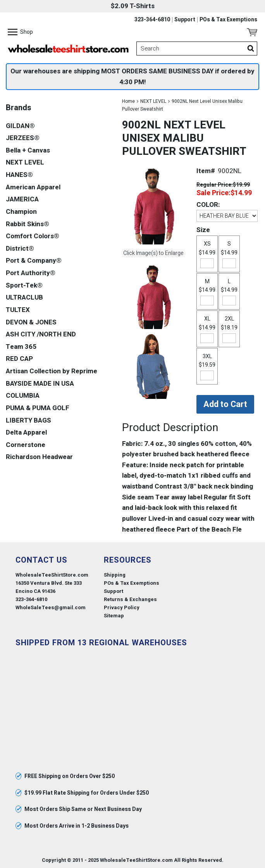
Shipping (115, 575)
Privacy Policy (122, 607)
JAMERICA (22, 199)
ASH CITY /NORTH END (41, 334)
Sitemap (114, 616)
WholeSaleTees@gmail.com (51, 607)
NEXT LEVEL (153, 101)
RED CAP (19, 359)
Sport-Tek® (24, 285)
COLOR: (208, 205)
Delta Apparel (26, 432)
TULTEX (18, 310)
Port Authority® (31, 273)
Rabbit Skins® (28, 224)
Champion (21, 212)
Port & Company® (34, 261)
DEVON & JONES (31, 322)
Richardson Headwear (39, 457)
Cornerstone (26, 445)
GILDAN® (20, 126)
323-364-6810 (152, 20)
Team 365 (21, 347)
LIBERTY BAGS (28, 420)
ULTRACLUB (24, 297)
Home (128, 101)
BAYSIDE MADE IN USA (40, 384)
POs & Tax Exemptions (228, 20)
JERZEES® (23, 138)
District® (20, 249)
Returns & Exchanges (130, 599)
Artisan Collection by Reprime (52, 371)
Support (185, 20)
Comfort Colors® (33, 236)
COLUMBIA (23, 396)
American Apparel (33, 187)
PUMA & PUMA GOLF (38, 408)
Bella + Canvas (28, 150)
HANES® (19, 175)
